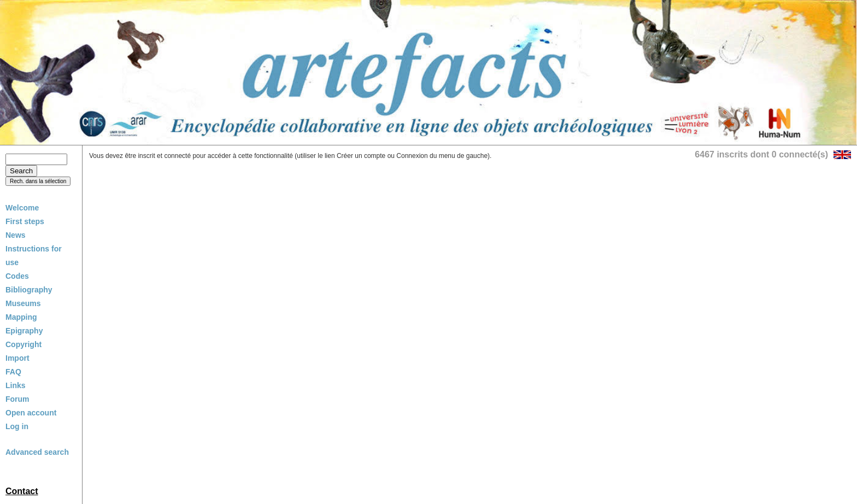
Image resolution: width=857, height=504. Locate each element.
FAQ (13, 372)
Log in (17, 426)
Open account (31, 413)
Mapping (21, 317)
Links (16, 385)
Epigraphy (24, 331)
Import (17, 358)
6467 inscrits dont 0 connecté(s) (761, 154)
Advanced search (37, 452)
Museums (23, 303)
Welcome (22, 208)
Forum (17, 399)
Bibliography (29, 290)
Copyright (24, 344)
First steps (25, 221)
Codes (17, 276)
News (16, 235)
